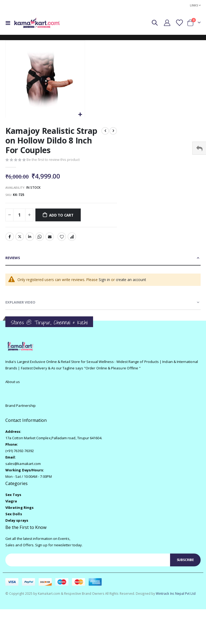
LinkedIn (30, 238)
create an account (133, 281)
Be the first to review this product (53, 160)
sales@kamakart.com (23, 466)
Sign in (105, 281)
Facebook (10, 238)
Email (50, 238)
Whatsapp (40, 238)
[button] (80, 115)
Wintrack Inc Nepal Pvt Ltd (176, 596)
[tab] (103, 260)
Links (194, 5)
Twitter (20, 238)
